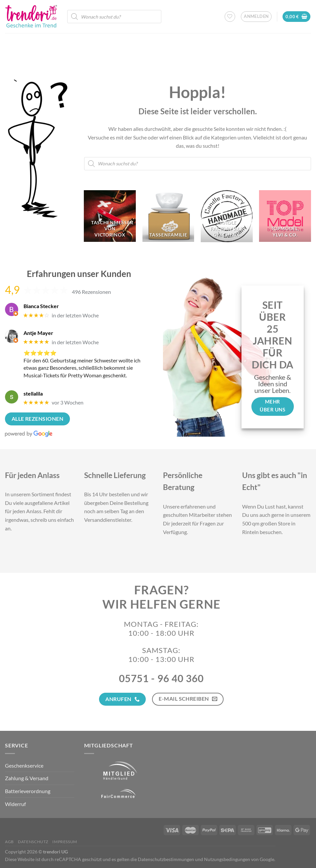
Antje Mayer (38, 333)
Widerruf (15, 804)
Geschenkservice (24, 765)
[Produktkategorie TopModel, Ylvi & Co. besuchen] (285, 216)
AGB (9, 842)
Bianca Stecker (41, 306)
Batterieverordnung (28, 791)
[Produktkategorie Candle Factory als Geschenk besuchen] (227, 216)
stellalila (33, 393)
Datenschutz (33, 842)
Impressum (65, 842)
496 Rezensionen (91, 292)
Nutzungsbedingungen (227, 859)
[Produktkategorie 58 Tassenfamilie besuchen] (168, 216)
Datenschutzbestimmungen (166, 859)
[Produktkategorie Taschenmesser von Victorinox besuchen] (110, 216)
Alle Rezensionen (37, 419)
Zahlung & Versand (27, 778)
